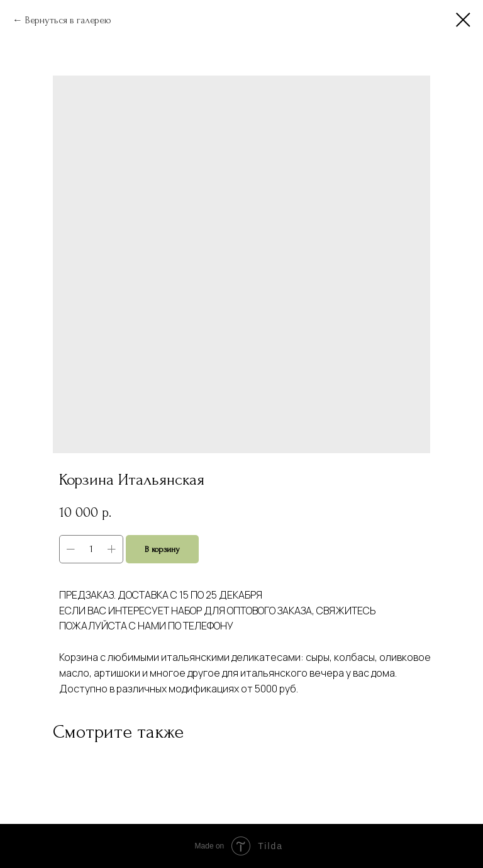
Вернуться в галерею (68, 20)
